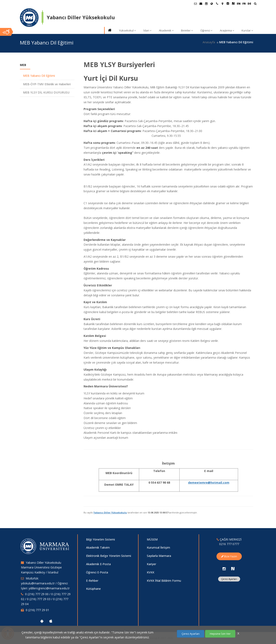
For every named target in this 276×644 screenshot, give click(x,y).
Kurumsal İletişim (158, 547)
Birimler (187, 30)
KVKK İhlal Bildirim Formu (164, 581)
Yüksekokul (127, 30)
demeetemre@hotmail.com (209, 482)
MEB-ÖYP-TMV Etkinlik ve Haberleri (47, 84)
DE (249, 4)
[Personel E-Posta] (201, 4)
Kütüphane (93, 589)
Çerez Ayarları (229, 579)
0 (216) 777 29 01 (37, 610)
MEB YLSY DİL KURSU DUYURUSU (46, 92)
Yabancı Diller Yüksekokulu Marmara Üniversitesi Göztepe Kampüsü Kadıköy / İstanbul (41, 568)
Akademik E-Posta (98, 564)
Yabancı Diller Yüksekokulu (110, 512)
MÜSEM (152, 539)
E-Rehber (92, 581)
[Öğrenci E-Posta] (196, 4)
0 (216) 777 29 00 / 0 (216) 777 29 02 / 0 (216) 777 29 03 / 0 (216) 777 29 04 (46, 599)
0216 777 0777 (229, 544)
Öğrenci (206, 30)
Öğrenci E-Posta (97, 572)
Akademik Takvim (98, 547)
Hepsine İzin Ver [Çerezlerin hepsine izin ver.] (220, 634)
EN (239, 4)
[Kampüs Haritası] (223, 4)
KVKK (151, 572)
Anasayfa (209, 42)
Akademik (166, 30)
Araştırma (227, 30)
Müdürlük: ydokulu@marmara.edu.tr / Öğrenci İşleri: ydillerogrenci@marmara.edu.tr (45, 583)
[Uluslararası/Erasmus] (212, 4)
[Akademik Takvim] (206, 4)
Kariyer (151, 564)
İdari (147, 30)
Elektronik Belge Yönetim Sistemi (109, 556)
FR (244, 4)
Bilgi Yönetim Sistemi (100, 539)
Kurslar (247, 30)
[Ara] (255, 4)
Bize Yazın (229, 556)
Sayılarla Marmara (159, 556)
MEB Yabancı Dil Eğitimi (39, 76)
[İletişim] (217, 4)
